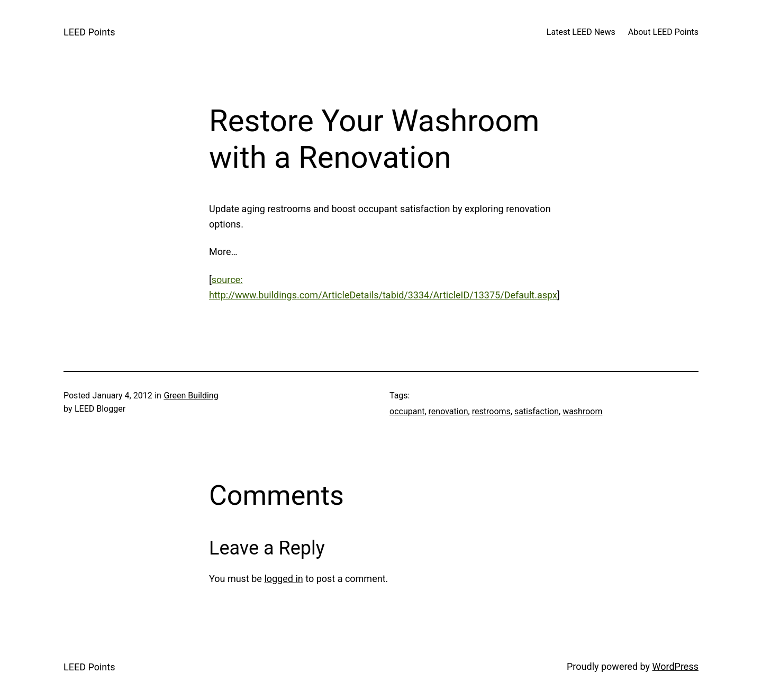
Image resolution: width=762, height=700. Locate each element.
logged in (283, 579)
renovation (448, 411)
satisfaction (537, 411)
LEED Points (89, 32)
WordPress (675, 666)
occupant (407, 411)
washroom (582, 411)
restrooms (491, 411)
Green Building (191, 396)
